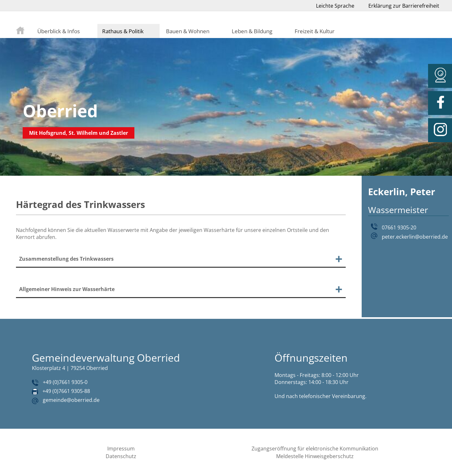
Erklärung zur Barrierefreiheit (404, 6)
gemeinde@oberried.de (71, 400)
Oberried (60, 111)
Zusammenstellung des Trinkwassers (66, 259)
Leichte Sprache (335, 6)
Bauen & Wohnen (188, 31)
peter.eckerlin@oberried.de (415, 237)
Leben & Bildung (252, 31)
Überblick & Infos (59, 31)
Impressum (121, 449)
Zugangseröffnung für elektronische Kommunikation (315, 449)
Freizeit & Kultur (315, 31)
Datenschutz (121, 456)
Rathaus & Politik (123, 31)
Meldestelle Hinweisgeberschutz (315, 456)
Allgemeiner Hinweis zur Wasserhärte (67, 289)
